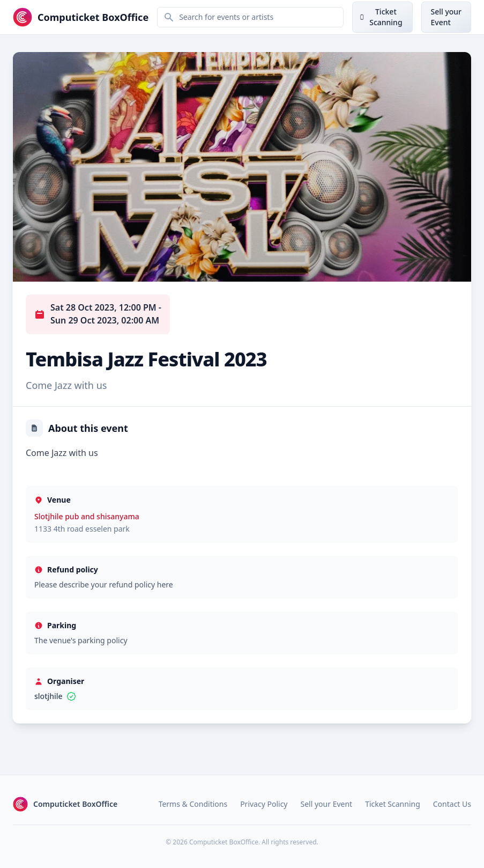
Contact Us (452, 804)
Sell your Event (327, 804)
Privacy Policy (264, 804)
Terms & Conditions (193, 804)
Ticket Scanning (393, 804)
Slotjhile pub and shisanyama (87, 516)
